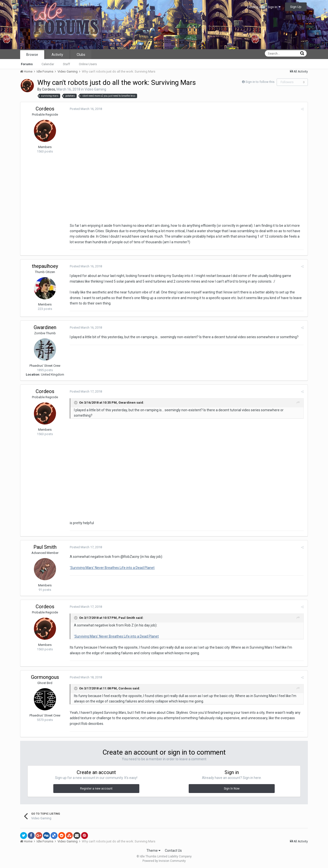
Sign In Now (232, 789)
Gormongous (45, 677)
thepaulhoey (45, 266)
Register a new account (96, 789)
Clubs (81, 55)
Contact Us (173, 851)
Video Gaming (95, 89)
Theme (153, 851)
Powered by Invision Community (164, 861)
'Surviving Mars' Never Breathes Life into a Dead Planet (112, 568)
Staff (66, 64)
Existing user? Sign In (264, 7)
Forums (27, 64)
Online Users (88, 64)
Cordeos (49, 89)
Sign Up (296, 7)
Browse (32, 55)
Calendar (48, 64)
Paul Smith (45, 547)
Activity (57, 55)
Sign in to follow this (260, 82)
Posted (86, 109)
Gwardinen (45, 327)
